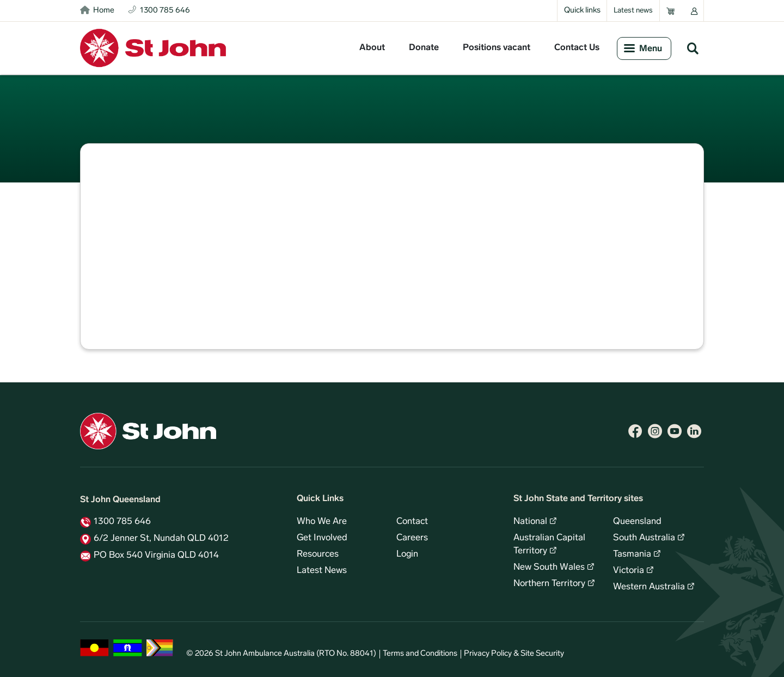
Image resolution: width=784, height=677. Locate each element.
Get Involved (322, 538)
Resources (318, 554)
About (372, 48)
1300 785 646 (122, 522)
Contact (412, 522)
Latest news (633, 11)
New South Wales (549, 568)
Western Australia (649, 587)
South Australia (644, 538)
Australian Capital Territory (549, 545)
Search (693, 48)
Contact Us (577, 48)
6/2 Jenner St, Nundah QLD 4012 (161, 539)
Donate (424, 48)
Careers (412, 538)
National (530, 522)
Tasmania (632, 554)
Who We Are (322, 522)
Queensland (637, 522)
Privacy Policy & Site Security (514, 654)
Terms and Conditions (420, 654)
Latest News (322, 571)
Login (407, 554)
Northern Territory (549, 584)
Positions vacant (497, 48)
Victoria (629, 571)
